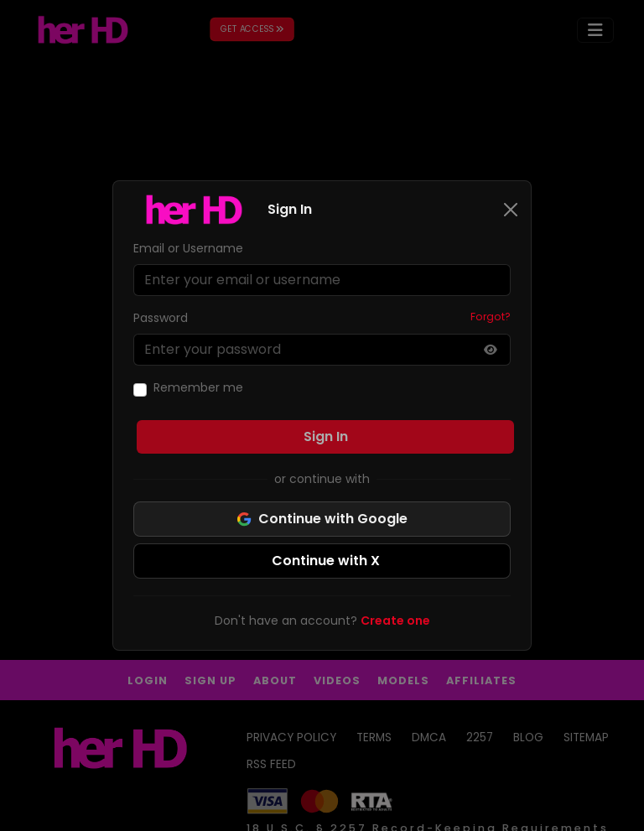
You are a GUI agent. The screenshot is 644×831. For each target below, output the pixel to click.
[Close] (511, 210)
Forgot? (491, 317)
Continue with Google (322, 519)
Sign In (326, 436)
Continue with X (326, 561)
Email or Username (188, 248)
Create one (395, 621)
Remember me (198, 387)
